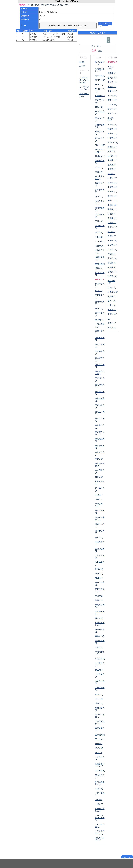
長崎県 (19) (112, 200)
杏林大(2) (99, 477)
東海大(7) (99, 309)
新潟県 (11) (112, 245)
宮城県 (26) (112, 82)
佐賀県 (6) (112, 254)
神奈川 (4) (112, 328)
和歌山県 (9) (113, 142)
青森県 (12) (112, 218)
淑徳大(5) (99, 233)
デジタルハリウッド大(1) (100, 818)
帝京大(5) (99, 618)
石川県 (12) (112, 134)
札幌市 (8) (112, 305)
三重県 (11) (112, 138)
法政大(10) (100, 246)
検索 (108, 40)
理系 (100, 51)
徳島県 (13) (112, 272)
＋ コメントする (105, 23)
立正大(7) (99, 167)
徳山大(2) (99, 596)
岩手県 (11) (112, 223)
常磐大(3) (99, 600)
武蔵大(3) (99, 268)
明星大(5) (99, 499)
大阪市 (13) (112, 310)
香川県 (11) (112, 192)
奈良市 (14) (112, 109)
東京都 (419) (112, 62)
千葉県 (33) (112, 314)
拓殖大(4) (99, 569)
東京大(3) (99, 459)
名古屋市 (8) (113, 292)
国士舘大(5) (100, 739)
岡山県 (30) (112, 125)
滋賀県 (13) (112, 160)
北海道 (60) (112, 105)
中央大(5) (99, 789)
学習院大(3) (100, 659)
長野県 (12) (112, 156)
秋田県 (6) (112, 263)
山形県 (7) (112, 169)
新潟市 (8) (112, 151)
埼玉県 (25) (112, 296)
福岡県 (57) (112, 78)
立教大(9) (99, 172)
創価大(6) (99, 753)
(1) (109, 319)
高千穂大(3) (100, 76)
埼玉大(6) (99, 699)
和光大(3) (99, 748)
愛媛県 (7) (112, 236)
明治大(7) (99, 495)
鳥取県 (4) (112, 232)
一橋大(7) (99, 804)
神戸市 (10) (112, 113)
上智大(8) (99, 800)
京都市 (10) (112, 250)
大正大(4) (99, 670)
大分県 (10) (112, 241)
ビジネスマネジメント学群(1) (84, 80)
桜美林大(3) (99, 280)
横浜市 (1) (112, 323)
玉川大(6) (99, 221)
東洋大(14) (100, 320)
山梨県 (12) (112, 205)
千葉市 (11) (112, 91)
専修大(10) (100, 636)
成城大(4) (99, 578)
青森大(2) (99, 107)
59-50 (82, 62)
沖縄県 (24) (112, 276)
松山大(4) (99, 291)
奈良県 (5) (112, 287)
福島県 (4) (112, 267)
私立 (99, 46)
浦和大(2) (99, 237)
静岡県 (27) (112, 183)
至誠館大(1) (100, 156)
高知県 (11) (112, 196)
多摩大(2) (99, 695)
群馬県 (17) (112, 147)
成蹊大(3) (99, 573)
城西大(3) (99, 703)
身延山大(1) (100, 145)
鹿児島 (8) (112, 165)
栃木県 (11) (112, 227)
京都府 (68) (112, 100)
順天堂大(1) (100, 96)
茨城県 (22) (112, 87)
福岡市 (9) (112, 301)
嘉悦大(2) (99, 744)
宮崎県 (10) (112, 258)
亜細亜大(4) (100, 771)
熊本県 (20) (112, 129)
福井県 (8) (112, 174)
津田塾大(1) (100, 241)
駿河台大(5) (100, 80)
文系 (94, 51)
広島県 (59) (112, 96)
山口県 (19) (112, 187)
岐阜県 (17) (112, 178)
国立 (93, 46)
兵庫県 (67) (112, 73)
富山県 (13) (112, 209)
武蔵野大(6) (100, 264)
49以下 (82, 66)
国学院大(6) (100, 735)
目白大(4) (99, 197)
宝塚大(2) (99, 647)
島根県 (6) (112, 214)
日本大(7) (99, 538)
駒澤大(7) (99, 85)
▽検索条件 (127, 858)
